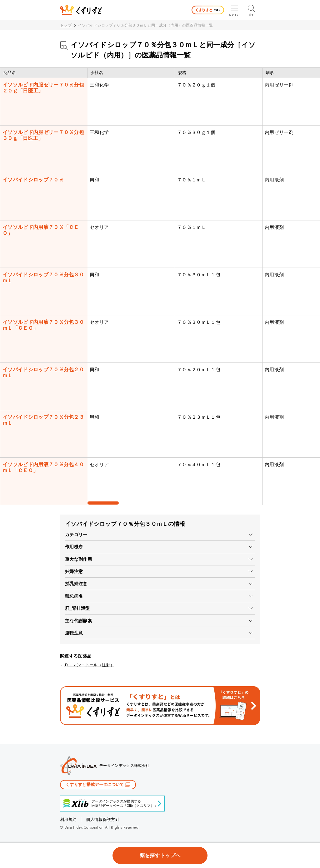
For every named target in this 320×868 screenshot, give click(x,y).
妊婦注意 (74, 571)
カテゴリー (76, 535)
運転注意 (74, 633)
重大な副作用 (78, 559)
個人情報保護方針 (103, 819)
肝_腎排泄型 (77, 608)
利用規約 (68, 819)
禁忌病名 (74, 596)
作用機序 (74, 547)
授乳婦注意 (76, 584)
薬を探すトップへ (160, 855)
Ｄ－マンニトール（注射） (89, 665)
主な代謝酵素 (78, 621)
